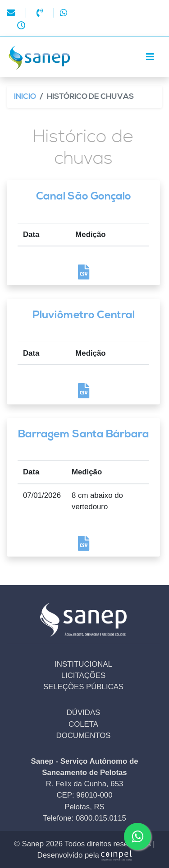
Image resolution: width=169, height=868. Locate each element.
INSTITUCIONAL (83, 664)
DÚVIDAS (84, 713)
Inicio (25, 97)
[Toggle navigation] (150, 57)
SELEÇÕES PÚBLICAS (83, 687)
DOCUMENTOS (84, 736)
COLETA (83, 724)
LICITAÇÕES (84, 675)
